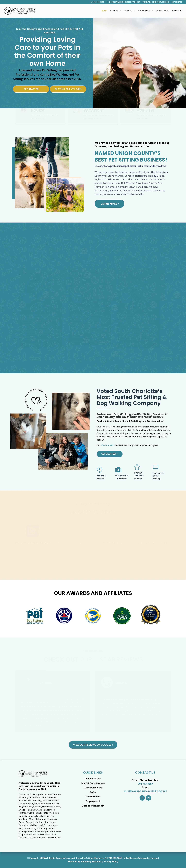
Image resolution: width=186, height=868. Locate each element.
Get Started (177, 2)
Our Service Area (93, 788)
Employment (93, 801)
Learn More (109, 204)
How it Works (93, 797)
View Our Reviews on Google (92, 745)
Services (128, 11)
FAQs (93, 792)
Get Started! (109, 454)
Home (104, 11)
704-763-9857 (98, 2)
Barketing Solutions (91, 862)
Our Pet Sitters (93, 779)
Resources (161, 11)
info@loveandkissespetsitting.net (123, 2)
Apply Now (177, 11)
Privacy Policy (111, 862)
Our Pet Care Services (93, 783)
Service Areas (144, 11)
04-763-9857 (116, 858)
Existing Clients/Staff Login (156, 2)
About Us (114, 11)
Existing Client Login (68, 89)
